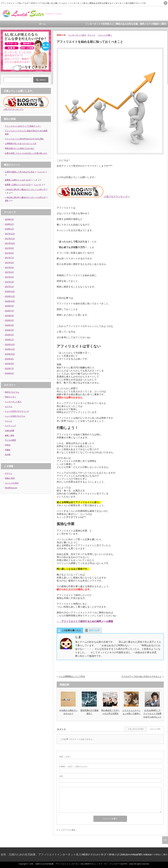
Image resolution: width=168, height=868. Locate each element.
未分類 (8, 454)
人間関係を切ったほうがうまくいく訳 (21, 143)
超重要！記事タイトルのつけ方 (18, 180)
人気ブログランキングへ (93, 196)
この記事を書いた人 (71, 630)
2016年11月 (10, 296)
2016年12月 (10, 291)
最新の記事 (94, 630)
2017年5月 (9, 267)
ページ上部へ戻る (165, 840)
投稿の (10, 478)
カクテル (9, 406)
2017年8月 (9, 253)
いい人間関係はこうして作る (72, 676)
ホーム (42, 24)
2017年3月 (9, 277)
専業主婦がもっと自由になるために (20, 148)
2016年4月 (9, 325)
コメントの (12, 483)
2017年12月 (10, 234)
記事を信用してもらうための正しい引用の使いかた (26, 153)
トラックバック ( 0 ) (136, 729)
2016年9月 (9, 306)
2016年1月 (9, 340)
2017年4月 (9, 272)
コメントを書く (105, 35)
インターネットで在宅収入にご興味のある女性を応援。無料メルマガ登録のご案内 (126, 24)
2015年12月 (10, 344)
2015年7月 (9, 368)
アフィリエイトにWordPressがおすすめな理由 (24, 139)
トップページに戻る (67, 830)
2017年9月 (9, 248)
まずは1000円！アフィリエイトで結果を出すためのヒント (152, 713)
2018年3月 (9, 219)
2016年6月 (9, 316)
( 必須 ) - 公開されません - (74, 767)
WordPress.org (11, 488)
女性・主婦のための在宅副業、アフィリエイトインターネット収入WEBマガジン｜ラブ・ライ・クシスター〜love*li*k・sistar (76, 854)
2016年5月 (9, 320)
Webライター (10, 397)
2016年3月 (9, 330)
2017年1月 (9, 287)
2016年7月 (9, 311)
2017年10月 (10, 243)
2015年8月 (9, 364)
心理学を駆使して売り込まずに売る (20, 172)
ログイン (9, 473)
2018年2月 (9, 224)
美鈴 (7, 200)
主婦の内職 (9, 430)
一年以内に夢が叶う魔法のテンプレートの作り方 (25, 189)
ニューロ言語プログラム (15, 416)
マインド (91, 35)
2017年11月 (10, 239)
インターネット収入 (77, 35)
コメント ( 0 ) (155, 729)
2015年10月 (10, 354)
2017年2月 (9, 282)
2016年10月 (10, 301)
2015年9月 (9, 359)
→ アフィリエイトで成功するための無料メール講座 (85, 621)
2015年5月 (9, 373)
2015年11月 (10, 349)
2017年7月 (9, 258)
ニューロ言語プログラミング (17, 411)
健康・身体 (9, 435)
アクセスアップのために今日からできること (141, 676)
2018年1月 (9, 229)
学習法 (8, 445)
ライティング (10, 426)
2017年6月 (9, 263)
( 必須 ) (65, 757)
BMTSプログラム (12, 392)
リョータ (41, 172)
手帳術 (8, 450)
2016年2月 (9, 335)
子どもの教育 (10, 440)
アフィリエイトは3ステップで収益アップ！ (23, 126)
